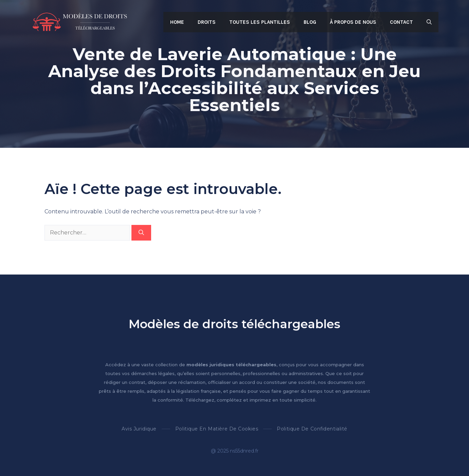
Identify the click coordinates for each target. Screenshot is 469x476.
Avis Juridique (139, 429)
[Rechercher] (141, 233)
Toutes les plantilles (260, 22)
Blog (310, 22)
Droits (207, 22)
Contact (401, 22)
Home (177, 22)
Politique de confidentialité (312, 429)
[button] (429, 22)
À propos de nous (353, 22)
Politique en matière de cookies (217, 429)
